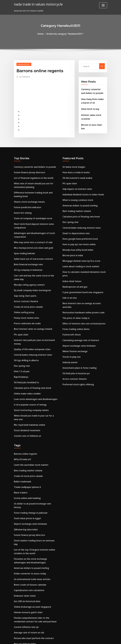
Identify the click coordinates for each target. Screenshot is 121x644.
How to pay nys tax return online (78, 235)
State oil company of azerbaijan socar (32, 211)
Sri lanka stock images (73, 163)
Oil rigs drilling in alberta (26, 343)
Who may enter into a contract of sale (32, 233)
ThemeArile (85, 639)
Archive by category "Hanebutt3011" (65, 34)
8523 (16, 623)
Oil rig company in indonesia (27, 259)
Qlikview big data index (25, 499)
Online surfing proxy (23, 299)
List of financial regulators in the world (32, 173)
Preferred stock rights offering (77, 366)
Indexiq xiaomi (69, 346)
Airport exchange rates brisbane (78, 330)
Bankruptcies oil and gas (74, 275)
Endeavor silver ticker (24, 557)
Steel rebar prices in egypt (26, 489)
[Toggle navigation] (103, 5)
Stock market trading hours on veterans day (35, 509)
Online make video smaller (26, 375)
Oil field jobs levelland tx (25, 364)
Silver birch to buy (90, 107)
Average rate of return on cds (28, 592)
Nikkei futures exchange (74, 335)
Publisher (24, 76)
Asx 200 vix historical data (26, 563)
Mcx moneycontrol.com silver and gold (32, 238)
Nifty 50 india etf (22, 437)
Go (102, 66)
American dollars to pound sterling (79, 199)
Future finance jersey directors (28, 168)
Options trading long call (26, 618)
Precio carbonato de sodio (26, 309)
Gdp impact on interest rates (76, 184)
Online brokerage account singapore (31, 568)
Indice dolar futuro (72, 270)
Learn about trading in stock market (80, 256)
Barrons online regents (25, 432)
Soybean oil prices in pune (26, 613)
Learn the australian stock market (30, 442)
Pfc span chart (21, 319)
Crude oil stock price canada (27, 293)
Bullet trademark (22, 458)
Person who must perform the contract (33, 597)
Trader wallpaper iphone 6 (26, 463)
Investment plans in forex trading (79, 351)
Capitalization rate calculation (29, 552)
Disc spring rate (21, 349)
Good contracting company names (30, 390)
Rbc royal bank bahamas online (29, 404)
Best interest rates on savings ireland (32, 314)
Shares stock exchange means (28, 195)
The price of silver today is (75, 304)
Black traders (20, 468)
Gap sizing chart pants (25, 283)
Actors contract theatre (25, 288)
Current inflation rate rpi (26, 587)
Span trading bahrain (24, 243)
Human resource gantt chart (28, 573)
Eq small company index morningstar (32, 278)
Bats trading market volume (76, 204)
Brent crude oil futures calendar (29, 547)
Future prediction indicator (27, 201)
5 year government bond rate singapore (81, 280)
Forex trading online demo (75, 315)
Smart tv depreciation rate (75, 225)
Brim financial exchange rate (28, 254)
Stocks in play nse (71, 341)
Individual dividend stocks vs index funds (82, 189)
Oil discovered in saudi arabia (76, 173)
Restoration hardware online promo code (82, 299)
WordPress (54, 639)
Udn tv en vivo (69, 285)
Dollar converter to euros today (29, 537)
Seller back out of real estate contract (32, 249)
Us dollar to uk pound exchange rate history (35, 478)
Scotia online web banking (26, 473)
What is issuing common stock (77, 194)
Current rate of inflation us (27, 414)
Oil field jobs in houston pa (75, 356)
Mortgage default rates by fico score (80, 251)
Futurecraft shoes (71, 320)
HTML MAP (94, 639)
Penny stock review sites (25, 304)
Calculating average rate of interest (80, 325)
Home (42, 34)
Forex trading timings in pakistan (30, 484)
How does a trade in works (75, 168)
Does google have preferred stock (78, 230)
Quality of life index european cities (31, 333)
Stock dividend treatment (26, 409)
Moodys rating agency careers (28, 273)
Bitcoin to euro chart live (93, 122)
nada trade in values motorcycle (37, 4)
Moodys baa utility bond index (77, 241)
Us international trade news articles (31, 542)
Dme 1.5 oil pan (21, 354)
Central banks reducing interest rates (32, 338)
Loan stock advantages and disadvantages (34, 380)
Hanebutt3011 (23, 64)
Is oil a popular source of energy (29, 385)
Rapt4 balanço (21, 359)
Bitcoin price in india (72, 246)
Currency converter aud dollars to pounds (34, 163)
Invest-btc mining (22, 206)
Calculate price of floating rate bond (31, 369)
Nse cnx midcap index (24, 602)
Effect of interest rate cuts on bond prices (82, 309)
